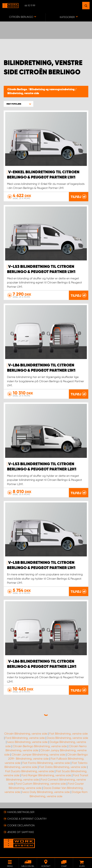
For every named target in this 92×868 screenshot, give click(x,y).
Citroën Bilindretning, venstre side (26, 734)
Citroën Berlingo (17, 90)
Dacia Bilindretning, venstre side (67, 738)
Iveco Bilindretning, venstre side (27, 742)
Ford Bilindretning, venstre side (25, 738)
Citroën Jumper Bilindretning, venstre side (38, 755)
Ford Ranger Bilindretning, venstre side (46, 775)
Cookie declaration (21, 825)
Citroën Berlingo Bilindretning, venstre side (40, 746)
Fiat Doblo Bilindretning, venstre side (63, 767)
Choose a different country (27, 819)
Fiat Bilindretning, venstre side (68, 734)
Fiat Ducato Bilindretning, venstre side (30, 771)
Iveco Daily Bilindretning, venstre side (46, 792)
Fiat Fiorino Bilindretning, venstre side (46, 763)
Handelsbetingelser (21, 812)
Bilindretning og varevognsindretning (52, 90)
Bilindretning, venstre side (23, 93)
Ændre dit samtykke (21, 832)
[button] (19, 104)
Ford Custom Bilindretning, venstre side (41, 784)
